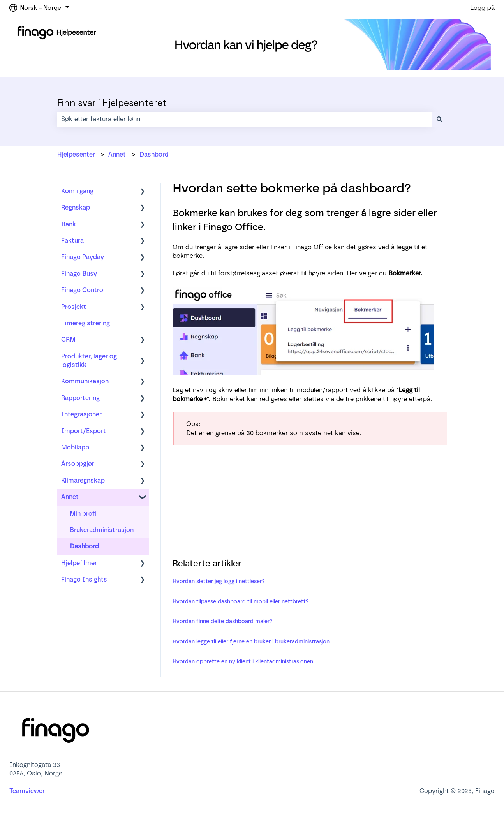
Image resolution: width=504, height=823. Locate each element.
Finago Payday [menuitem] (83, 257)
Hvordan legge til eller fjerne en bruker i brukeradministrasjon (251, 642)
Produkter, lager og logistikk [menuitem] (89, 360)
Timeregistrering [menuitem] (85, 323)
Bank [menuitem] (69, 224)
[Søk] (439, 119)
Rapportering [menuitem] (80, 398)
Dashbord (154, 154)
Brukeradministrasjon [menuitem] (102, 530)
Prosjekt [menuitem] (74, 307)
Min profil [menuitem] (84, 514)
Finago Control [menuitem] (83, 290)
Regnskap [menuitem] (76, 207)
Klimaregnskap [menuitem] (83, 480)
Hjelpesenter (76, 154)
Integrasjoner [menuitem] (81, 414)
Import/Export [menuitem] (84, 431)
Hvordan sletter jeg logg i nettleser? (219, 581)
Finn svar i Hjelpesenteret (112, 103)
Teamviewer (28, 791)
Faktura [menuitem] (72, 241)
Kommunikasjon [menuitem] (85, 381)
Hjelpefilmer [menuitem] (79, 563)
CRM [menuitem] (68, 339)
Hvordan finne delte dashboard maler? (223, 621)
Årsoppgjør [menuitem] (78, 464)
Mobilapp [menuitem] (75, 447)
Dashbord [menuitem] (84, 546)
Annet (117, 154)
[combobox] (245, 119)
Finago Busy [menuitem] (79, 274)
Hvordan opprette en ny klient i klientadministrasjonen (243, 662)
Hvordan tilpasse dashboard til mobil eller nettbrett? (241, 602)
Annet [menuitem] (70, 497)
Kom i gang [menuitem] (77, 191)
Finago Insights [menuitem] (84, 579)
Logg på (483, 8)
